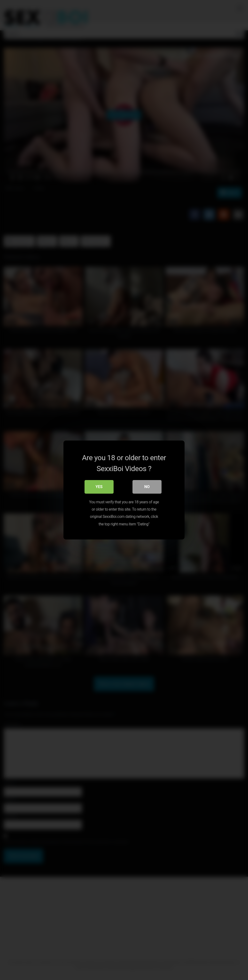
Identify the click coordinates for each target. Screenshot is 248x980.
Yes (99, 487)
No (147, 487)
